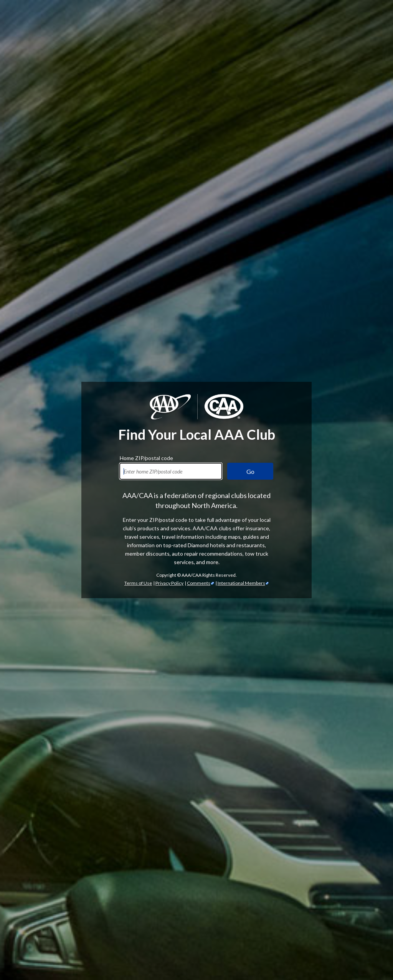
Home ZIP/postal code (146, 457)
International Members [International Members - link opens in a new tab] (241, 583)
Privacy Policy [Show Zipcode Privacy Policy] (169, 583)
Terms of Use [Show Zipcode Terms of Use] (138, 583)
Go (250, 471)
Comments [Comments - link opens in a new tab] (199, 583)
